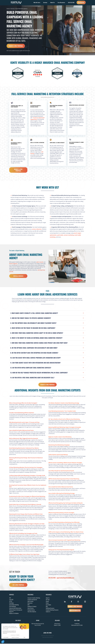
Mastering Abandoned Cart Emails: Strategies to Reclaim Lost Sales (27, 524)
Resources (49, 595)
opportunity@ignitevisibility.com (65, 578)
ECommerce (30, 603)
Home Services (31, 609)
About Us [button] (52, 2)
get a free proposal (18, 585)
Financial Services (31, 610)
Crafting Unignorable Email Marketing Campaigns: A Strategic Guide (27, 476)
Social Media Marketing (14, 605)
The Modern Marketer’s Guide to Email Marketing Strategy (64, 403)
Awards (47, 602)
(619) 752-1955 (47, 633)
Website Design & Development (16, 610)
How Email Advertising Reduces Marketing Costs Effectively (64, 523)
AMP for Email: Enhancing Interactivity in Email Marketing (64, 479)
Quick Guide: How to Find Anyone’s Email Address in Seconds (25, 505)
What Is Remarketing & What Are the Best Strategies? (23, 403)
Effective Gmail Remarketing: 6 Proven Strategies (61, 513)
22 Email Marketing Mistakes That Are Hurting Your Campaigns (26, 468)
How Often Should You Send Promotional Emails (61, 471)
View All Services (18, 276)
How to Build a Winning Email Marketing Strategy (62, 494)
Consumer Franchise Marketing (34, 598)
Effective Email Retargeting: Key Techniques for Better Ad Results (66, 503)
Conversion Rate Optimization (15, 609)
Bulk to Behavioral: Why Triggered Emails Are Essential (24, 439)
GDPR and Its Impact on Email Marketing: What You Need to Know (66, 532)
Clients (47, 603)
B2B (28, 605)
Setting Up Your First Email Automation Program (61, 550)
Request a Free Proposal (16, 46)
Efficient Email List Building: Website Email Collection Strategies (65, 463)
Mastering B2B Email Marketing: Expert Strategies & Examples (65, 428)
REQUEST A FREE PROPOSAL (75, 607)
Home (8, 9)
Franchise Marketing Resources (52, 610)
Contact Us (48, 612)
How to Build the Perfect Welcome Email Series (21, 431)
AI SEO (11, 602)
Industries (30, 595)
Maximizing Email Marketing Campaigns (59, 445)
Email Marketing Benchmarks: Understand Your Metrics (24, 448)
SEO (10, 598)
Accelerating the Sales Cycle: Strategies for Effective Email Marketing (27, 497)
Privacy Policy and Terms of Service (47, 638)
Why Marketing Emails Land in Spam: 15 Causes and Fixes (24, 423)
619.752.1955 (71, 2)
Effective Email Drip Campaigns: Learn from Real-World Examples (26, 545)
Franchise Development (32, 600)
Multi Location (30, 602)
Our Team (48, 600)
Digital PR (11, 612)
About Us (48, 598)
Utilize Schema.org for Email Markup (58, 455)
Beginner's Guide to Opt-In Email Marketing (60, 437)
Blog (47, 607)
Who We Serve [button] (37, 2)
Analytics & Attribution (14, 614)
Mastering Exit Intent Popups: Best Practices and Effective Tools (26, 514)
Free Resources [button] (61, 2)
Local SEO (11, 600)
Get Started (81, 2)
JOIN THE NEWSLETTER (75, 611)
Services (13, 9)
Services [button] (45, 2)
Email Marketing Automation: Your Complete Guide (62, 411)
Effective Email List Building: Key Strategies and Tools (23, 534)
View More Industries (32, 612)
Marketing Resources (50, 609)
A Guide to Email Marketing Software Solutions (22, 413)
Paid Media (11, 603)
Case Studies (48, 605)
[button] (47, 313)
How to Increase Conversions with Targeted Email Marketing (64, 540)
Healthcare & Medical (32, 607)
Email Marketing (13, 607)
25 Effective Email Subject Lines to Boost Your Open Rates (24, 555)
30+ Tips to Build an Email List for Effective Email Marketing (64, 420)
